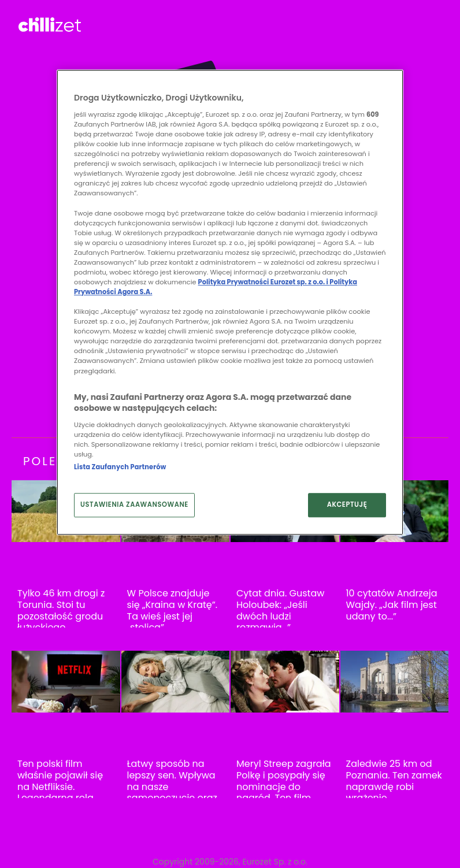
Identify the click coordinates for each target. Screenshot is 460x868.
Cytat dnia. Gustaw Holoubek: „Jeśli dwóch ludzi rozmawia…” (280, 610)
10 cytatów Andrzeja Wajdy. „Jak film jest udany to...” (392, 605)
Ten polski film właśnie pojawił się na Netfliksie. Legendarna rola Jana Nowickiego (60, 787)
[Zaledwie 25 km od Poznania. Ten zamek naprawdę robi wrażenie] (395, 682)
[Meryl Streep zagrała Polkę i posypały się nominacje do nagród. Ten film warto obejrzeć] (285, 682)
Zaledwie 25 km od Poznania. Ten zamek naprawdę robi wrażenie (394, 781)
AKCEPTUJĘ (347, 505)
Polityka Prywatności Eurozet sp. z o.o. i (264, 282)
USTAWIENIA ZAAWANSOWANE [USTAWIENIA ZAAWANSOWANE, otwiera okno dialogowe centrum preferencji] (134, 505)
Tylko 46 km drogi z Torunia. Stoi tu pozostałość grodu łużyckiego (61, 610)
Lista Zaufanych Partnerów (120, 467)
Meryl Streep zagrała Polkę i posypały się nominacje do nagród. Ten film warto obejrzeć (284, 787)
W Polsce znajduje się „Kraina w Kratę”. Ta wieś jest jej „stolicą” (172, 610)
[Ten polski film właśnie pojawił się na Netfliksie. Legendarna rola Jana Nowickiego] (66, 682)
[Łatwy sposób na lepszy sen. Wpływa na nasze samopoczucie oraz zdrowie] (176, 682)
